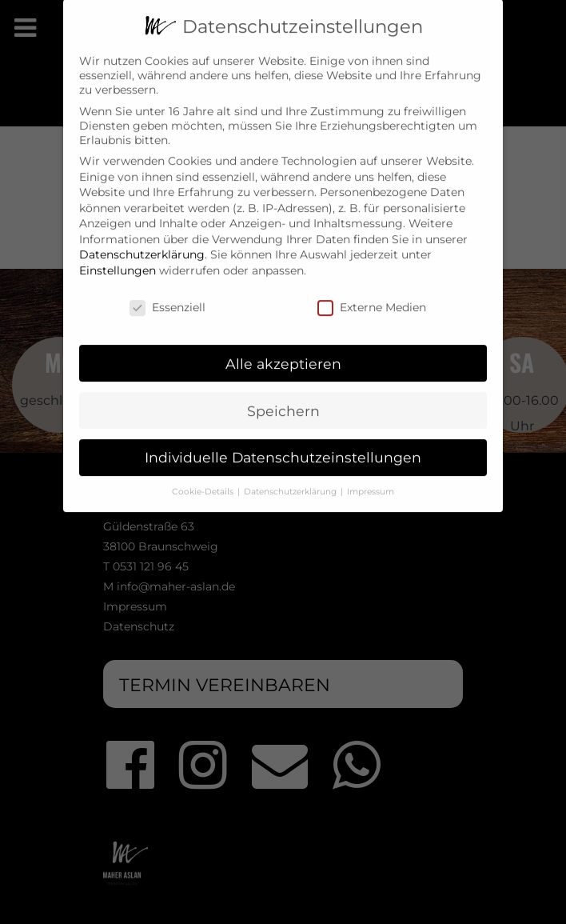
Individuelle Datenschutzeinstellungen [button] (283, 446)
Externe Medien (372, 295)
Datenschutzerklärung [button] (291, 480)
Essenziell (167, 295)
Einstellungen (118, 258)
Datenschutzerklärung (142, 243)
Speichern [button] (283, 399)
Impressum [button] (371, 480)
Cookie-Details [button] (204, 480)
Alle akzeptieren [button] (283, 352)
